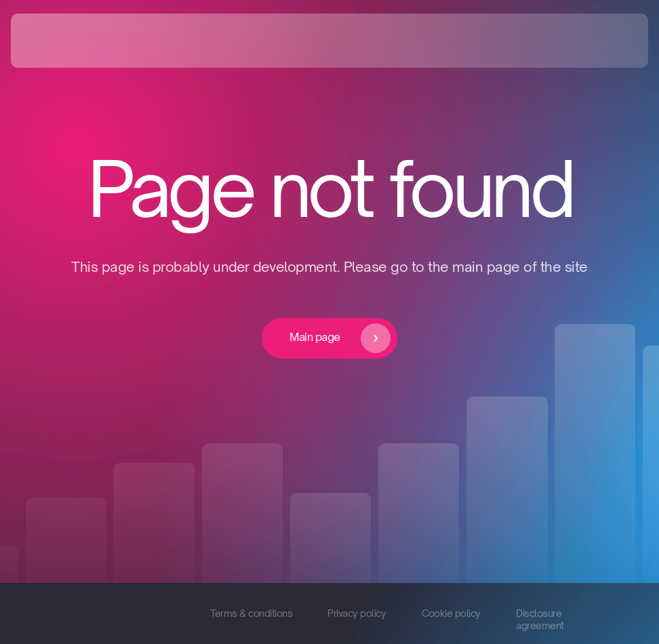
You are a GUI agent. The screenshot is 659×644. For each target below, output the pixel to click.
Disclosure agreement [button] (540, 619)
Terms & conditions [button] (251, 613)
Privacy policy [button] (357, 613)
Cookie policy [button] (451, 613)
